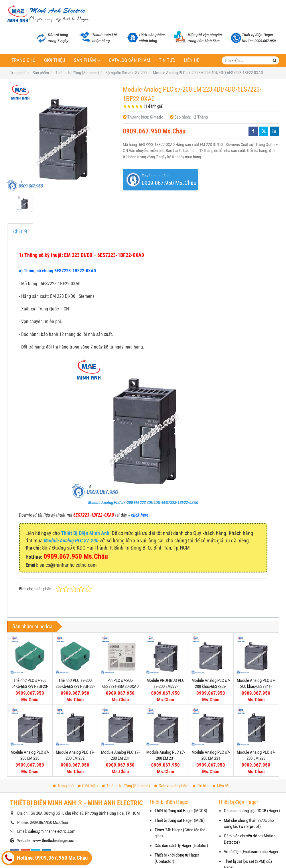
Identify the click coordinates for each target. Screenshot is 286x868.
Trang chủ (23, 60)
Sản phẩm (85, 60)
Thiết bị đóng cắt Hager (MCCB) (181, 811)
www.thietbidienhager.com (54, 841)
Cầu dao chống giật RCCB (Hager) (252, 811)
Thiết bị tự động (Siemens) (126, 786)
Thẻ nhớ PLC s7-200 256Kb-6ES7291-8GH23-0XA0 (75, 687)
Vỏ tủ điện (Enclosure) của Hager (251, 852)
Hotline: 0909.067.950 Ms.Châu (45, 858)
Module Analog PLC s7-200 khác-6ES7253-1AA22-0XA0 (211, 687)
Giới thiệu (55, 60)
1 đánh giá (154, 106)
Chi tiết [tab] (20, 232)
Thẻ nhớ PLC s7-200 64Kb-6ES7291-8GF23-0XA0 (30, 687)
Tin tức (167, 60)
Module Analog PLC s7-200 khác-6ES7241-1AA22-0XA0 (256, 687)
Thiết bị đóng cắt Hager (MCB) (180, 820)
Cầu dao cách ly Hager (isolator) (181, 846)
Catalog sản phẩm (130, 60)
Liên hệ (192, 60)
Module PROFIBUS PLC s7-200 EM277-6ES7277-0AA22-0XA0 (166, 687)
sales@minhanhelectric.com (52, 831)
